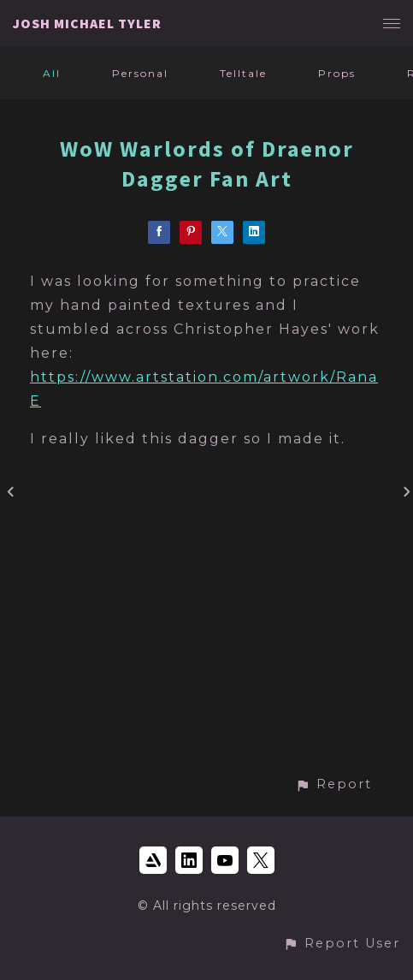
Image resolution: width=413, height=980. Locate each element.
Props (337, 73)
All (52, 73)
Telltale (243, 73)
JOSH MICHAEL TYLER (87, 23)
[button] (333, 784)
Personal (140, 73)
